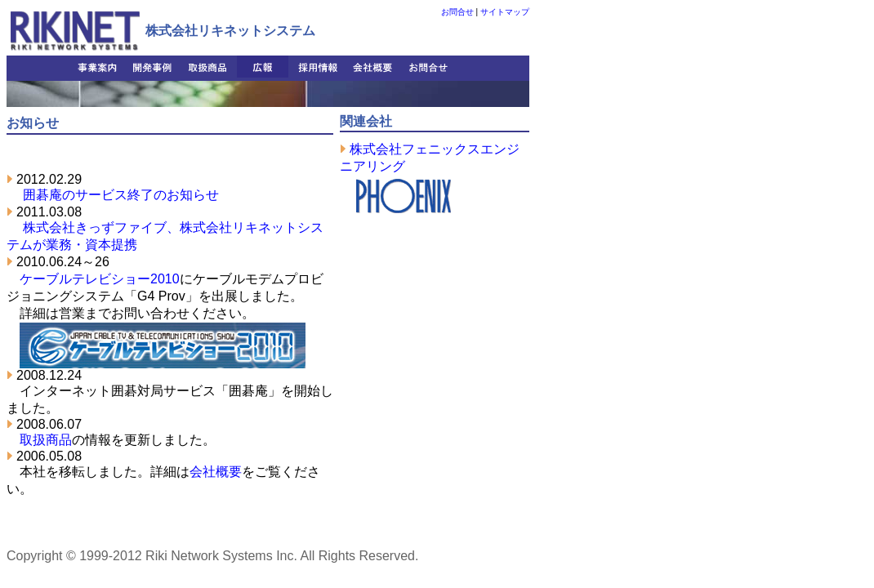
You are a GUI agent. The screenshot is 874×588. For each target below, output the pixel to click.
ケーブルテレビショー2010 (100, 279)
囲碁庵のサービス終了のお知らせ (121, 195)
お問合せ (457, 12)
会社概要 (216, 472)
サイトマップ (505, 12)
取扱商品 (46, 440)
